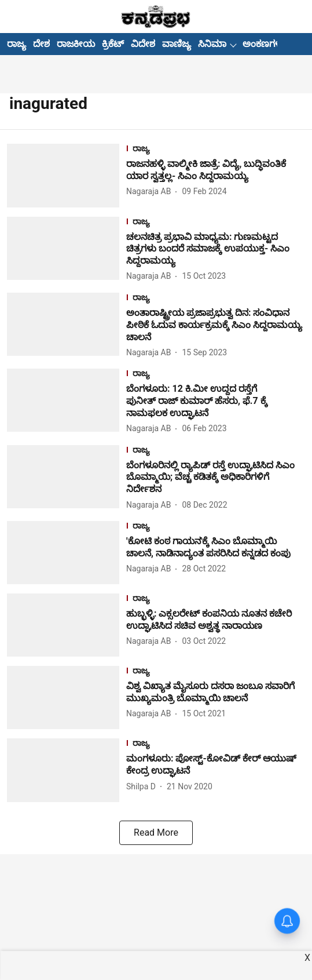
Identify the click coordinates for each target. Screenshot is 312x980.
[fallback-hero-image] (67, 175)
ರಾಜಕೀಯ (76, 44)
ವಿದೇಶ (143, 44)
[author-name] (151, 192)
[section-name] (216, 150)
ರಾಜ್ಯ (16, 44)
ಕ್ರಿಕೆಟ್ (113, 44)
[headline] (216, 170)
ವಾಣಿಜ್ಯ (177, 44)
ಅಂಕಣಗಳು (264, 44)
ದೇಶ (41, 44)
